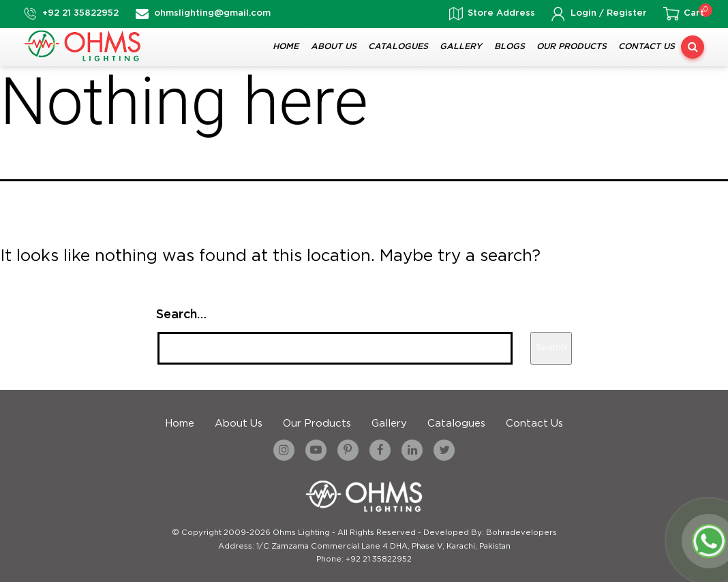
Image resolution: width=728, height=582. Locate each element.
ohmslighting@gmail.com (212, 13)
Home (286, 47)
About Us (334, 47)
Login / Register (609, 13)
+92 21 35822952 (80, 13)
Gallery (461, 47)
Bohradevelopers (521, 533)
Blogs (510, 47)
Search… (181, 315)
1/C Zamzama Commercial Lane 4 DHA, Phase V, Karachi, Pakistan (383, 547)
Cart (694, 13)
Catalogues (398, 47)
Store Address (501, 13)
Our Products (572, 47)
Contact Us (647, 47)
